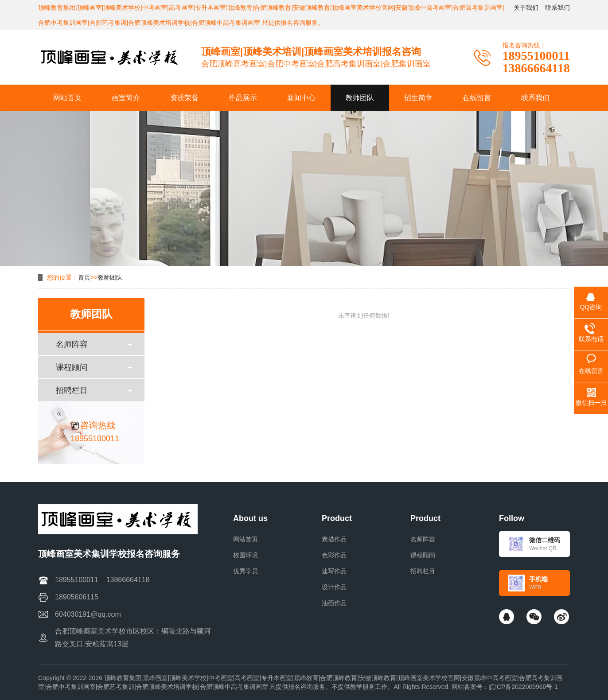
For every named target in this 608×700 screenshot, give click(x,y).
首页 (84, 277)
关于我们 (526, 8)
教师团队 (110, 277)
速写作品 (334, 571)
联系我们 (557, 8)
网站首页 (246, 539)
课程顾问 (72, 367)
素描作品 (334, 539)
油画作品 (334, 603)
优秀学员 (246, 571)
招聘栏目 (72, 390)
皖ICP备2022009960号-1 (523, 687)
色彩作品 (334, 555)
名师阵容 (72, 344)
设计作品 (334, 587)
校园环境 (246, 555)
